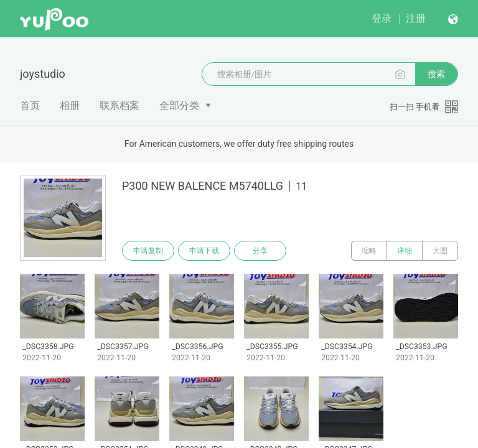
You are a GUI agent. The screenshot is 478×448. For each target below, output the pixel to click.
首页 (30, 105)
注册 (416, 18)
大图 (440, 251)
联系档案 (119, 105)
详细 (405, 251)
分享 (260, 251)
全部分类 (179, 105)
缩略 (369, 251)
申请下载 (204, 251)
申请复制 (148, 251)
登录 (382, 18)
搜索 (436, 74)
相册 (70, 105)
